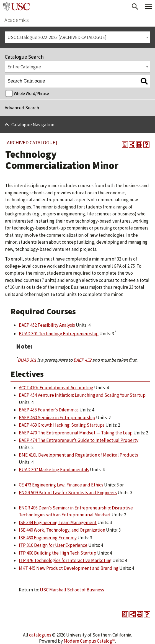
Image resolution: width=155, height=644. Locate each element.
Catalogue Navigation (33, 125)
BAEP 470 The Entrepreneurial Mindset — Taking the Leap (76, 433)
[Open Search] (135, 7)
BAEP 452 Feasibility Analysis (47, 325)
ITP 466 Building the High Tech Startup (58, 553)
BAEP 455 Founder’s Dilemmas (49, 410)
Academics (17, 20)
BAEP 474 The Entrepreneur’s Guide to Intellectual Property (79, 440)
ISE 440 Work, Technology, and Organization (62, 530)
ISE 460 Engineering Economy (48, 538)
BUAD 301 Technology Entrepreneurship (59, 334)
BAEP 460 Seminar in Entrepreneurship (57, 418)
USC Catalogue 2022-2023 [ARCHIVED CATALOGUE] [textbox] (57, 37)
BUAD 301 (27, 360)
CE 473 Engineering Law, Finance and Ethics (61, 485)
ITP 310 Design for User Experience (53, 545)
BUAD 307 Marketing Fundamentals (54, 470)
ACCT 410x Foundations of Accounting (56, 388)
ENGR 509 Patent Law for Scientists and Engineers (68, 493)
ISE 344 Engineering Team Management (58, 522)
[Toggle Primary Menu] (148, 7)
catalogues (40, 635)
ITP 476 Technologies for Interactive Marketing (65, 560)
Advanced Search (22, 108)
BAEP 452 (82, 360)
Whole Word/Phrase (31, 93)
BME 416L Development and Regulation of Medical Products (78, 455)
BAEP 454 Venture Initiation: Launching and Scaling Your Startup (82, 395)
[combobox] (77, 37)
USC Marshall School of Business (72, 590)
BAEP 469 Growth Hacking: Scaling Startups (62, 425)
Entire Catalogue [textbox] (24, 67)
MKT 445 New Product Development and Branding (69, 568)
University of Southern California (17, 7)
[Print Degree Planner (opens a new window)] (125, 145)
